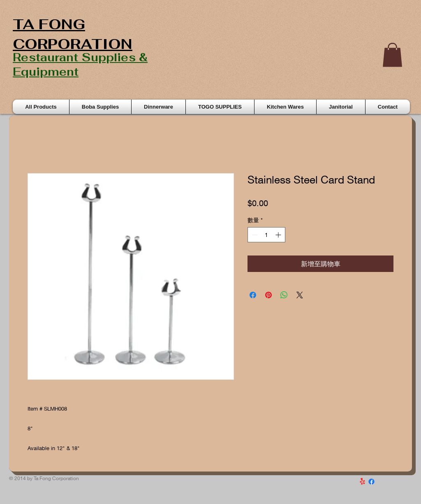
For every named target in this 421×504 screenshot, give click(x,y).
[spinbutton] (266, 235)
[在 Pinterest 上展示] (268, 295)
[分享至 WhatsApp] (284, 295)
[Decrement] (254, 235)
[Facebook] (371, 482)
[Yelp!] (362, 482)
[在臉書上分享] (253, 295)
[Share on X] (300, 295)
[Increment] (279, 235)
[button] (392, 55)
